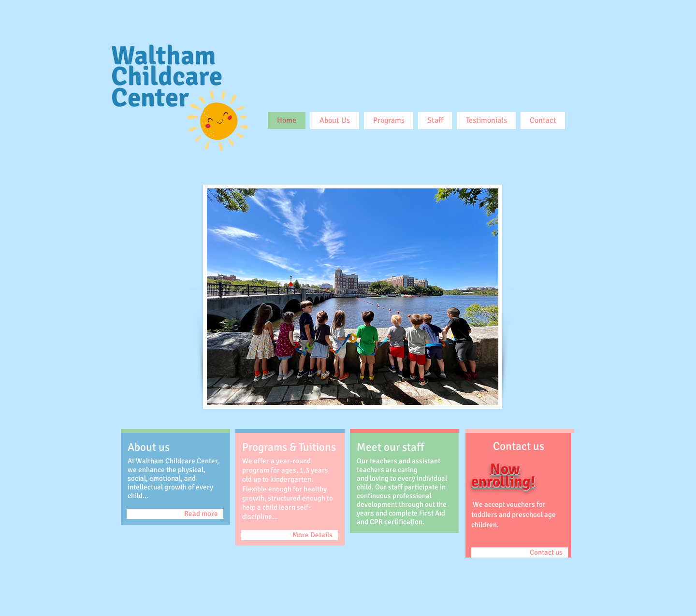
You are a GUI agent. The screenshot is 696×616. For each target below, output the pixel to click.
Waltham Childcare (167, 66)
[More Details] (290, 535)
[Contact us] (520, 552)
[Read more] (175, 514)
